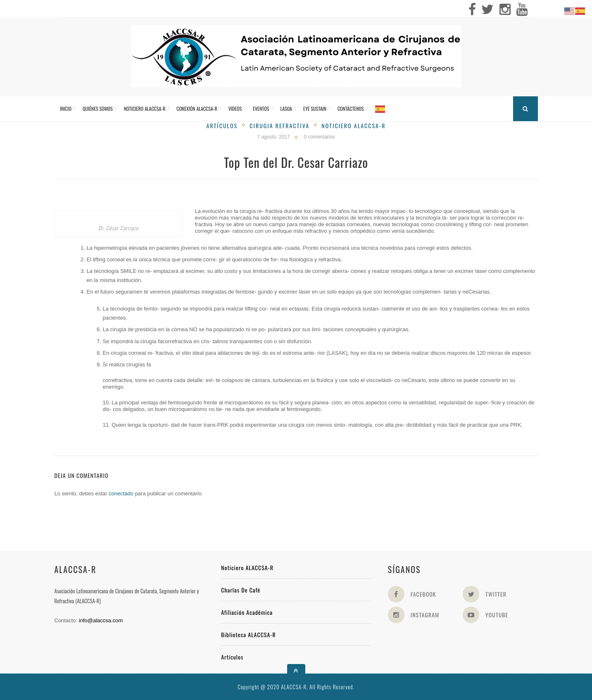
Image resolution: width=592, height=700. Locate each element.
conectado (121, 493)
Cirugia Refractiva (279, 125)
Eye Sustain (315, 109)
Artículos (222, 125)
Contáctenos (351, 109)
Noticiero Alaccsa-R (353, 125)
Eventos (261, 109)
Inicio (66, 109)
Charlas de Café (241, 590)
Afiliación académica (247, 612)
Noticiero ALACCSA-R (145, 109)
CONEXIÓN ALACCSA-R (197, 109)
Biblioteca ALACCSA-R (248, 634)
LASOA (286, 109)
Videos (235, 109)
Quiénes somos (98, 109)
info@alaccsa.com (101, 620)
